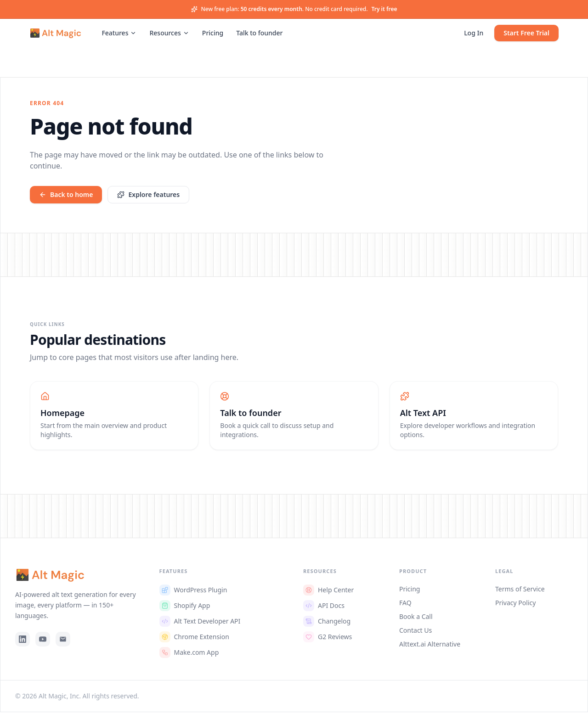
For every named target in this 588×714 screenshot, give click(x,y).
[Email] (63, 641)
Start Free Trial (526, 34)
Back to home (66, 194)
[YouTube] (43, 641)
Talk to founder (259, 34)
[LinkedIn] (23, 641)
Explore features (148, 194)
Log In (474, 34)
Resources (169, 34)
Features (119, 34)
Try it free (384, 9)
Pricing (213, 34)
